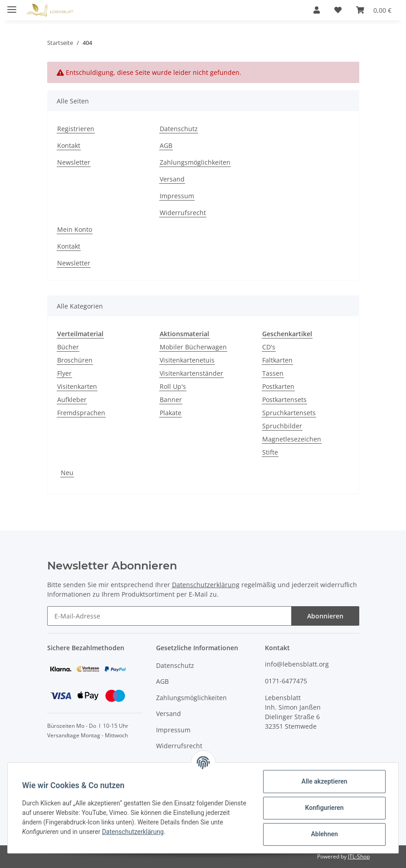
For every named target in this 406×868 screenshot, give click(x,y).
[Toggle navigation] (12, 6)
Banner (171, 400)
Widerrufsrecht (183, 213)
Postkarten (278, 386)
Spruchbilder (282, 426)
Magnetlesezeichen (292, 439)
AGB (166, 145)
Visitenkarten (77, 386)
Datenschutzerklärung (206, 585)
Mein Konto (75, 229)
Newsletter (74, 162)
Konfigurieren (324, 808)
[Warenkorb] (374, 10)
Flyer (64, 373)
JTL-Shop (359, 856)
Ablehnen (324, 834)
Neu (67, 473)
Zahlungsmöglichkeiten (195, 162)
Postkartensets (284, 400)
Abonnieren (325, 616)
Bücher (68, 347)
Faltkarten (277, 360)
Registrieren (76, 129)
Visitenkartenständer (191, 373)
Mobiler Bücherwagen (193, 347)
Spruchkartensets (289, 413)
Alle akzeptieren (324, 781)
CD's (269, 347)
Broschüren (75, 360)
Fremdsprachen (81, 413)
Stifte (270, 452)
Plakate (171, 413)
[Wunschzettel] (338, 10)
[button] (317, 10)
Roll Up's (173, 386)
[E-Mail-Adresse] (169, 616)
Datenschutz (179, 129)
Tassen (273, 373)
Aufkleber (72, 400)
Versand (172, 179)
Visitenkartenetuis (187, 360)
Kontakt (69, 145)
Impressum (177, 196)
